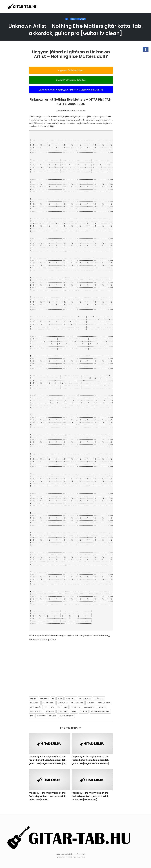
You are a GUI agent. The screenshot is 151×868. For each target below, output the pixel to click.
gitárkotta (99, 706)
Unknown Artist (78, 19)
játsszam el (63, 719)
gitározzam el (77, 710)
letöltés (84, 719)
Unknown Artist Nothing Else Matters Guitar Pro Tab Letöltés (71, 97)
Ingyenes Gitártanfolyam (71, 77)
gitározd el (63, 710)
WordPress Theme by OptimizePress (71, 857)
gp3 (52, 714)
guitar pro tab (90, 714)
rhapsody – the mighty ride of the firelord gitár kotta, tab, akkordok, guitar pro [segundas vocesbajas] (48, 767)
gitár (60, 706)
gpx (66, 714)
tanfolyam (41, 723)
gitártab (90, 710)
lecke (74, 719)
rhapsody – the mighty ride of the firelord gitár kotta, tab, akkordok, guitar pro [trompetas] (90, 804)
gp (46, 714)
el (53, 706)
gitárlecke (35, 710)
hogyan (102, 714)
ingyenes (50, 719)
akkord (33, 706)
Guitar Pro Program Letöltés (71, 87)
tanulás (53, 723)
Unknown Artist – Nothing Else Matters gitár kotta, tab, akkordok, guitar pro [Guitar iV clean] (76, 33)
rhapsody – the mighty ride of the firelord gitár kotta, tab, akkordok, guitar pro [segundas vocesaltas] (90, 767)
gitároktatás (48, 710)
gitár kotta (71, 706)
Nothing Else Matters (100, 719)
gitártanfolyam (104, 710)
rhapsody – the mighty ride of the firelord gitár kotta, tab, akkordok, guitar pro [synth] (47, 804)
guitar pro (75, 714)
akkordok (44, 706)
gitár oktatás (85, 706)
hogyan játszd (36, 719)
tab (32, 723)
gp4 (59, 714)
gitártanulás (36, 714)
